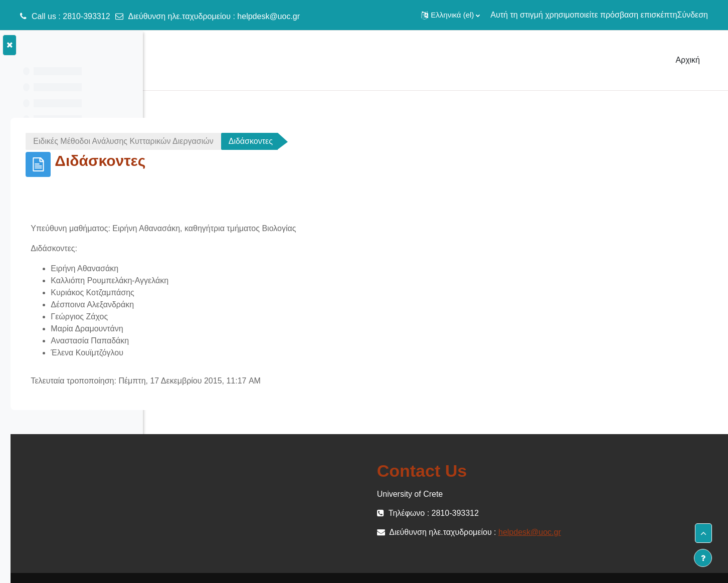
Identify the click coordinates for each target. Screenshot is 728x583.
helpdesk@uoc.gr (268, 16)
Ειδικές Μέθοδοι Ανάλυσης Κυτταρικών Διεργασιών (263, 141)
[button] (450, 15)
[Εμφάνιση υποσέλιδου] (703, 558)
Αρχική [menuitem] (688, 60)
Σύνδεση (693, 15)
